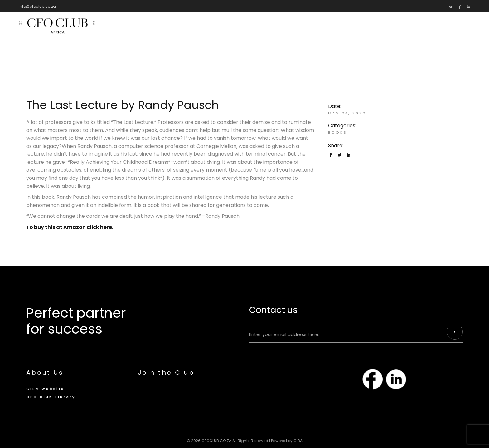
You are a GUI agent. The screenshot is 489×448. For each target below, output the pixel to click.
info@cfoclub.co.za (37, 6)
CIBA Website (45, 389)
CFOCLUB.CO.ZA (216, 441)
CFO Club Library (51, 397)
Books (337, 132)
